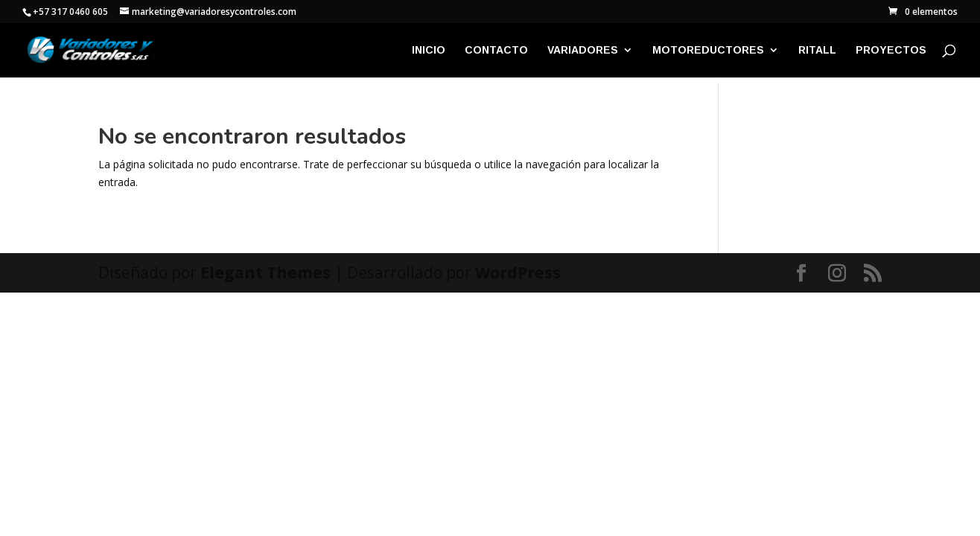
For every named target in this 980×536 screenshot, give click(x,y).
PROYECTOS (891, 50)
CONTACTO (496, 50)
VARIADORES (583, 50)
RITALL (817, 50)
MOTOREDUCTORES (708, 50)
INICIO (429, 50)
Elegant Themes (265, 272)
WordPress (518, 272)
